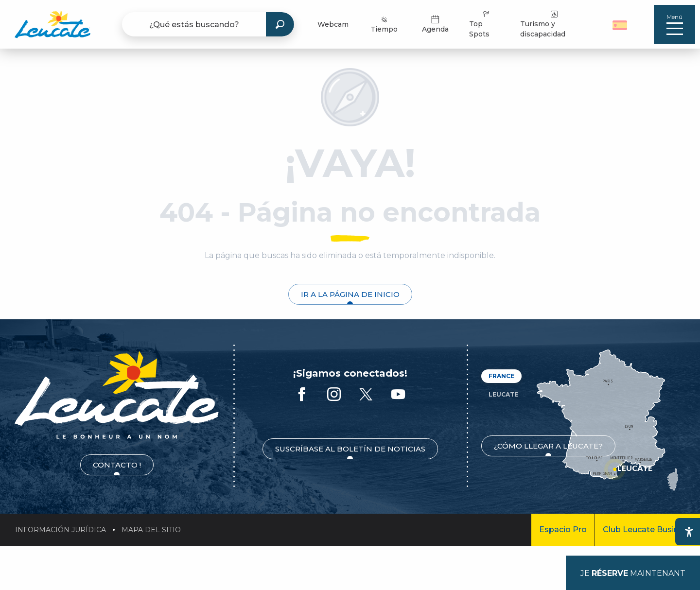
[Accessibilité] (689, 532)
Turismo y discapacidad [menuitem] (543, 24)
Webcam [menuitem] (333, 24)
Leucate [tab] (503, 394)
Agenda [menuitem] (435, 24)
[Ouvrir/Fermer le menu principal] (674, 24)
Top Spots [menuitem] (480, 24)
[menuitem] (52, 24)
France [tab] (501, 376)
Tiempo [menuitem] (384, 24)
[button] (621, 24)
